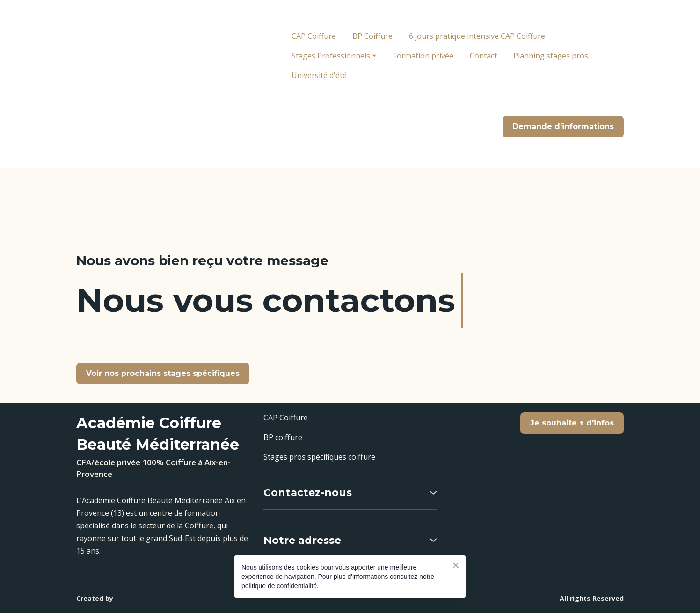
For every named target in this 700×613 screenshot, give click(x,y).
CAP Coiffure (314, 36)
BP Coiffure (372, 36)
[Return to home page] (148, 84)
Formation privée (423, 56)
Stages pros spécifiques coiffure (319, 457)
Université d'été (319, 75)
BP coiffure (283, 437)
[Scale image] (537, 548)
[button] (563, 127)
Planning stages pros (551, 56)
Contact (483, 56)
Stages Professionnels (331, 56)
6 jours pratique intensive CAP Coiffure (477, 36)
